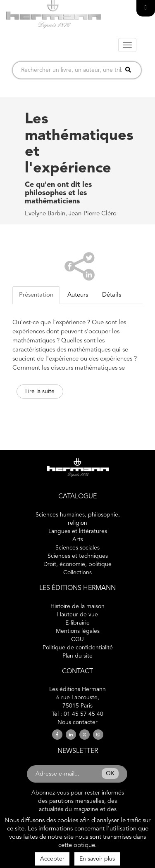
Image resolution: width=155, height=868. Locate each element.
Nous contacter (77, 722)
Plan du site (77, 656)
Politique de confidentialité (78, 648)
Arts (78, 540)
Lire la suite (40, 392)
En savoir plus (97, 859)
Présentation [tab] (36, 295)
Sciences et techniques (78, 556)
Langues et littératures (78, 531)
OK (110, 774)
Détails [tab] (112, 295)
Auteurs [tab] (78, 295)
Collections (77, 573)
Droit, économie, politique (77, 564)
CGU (77, 639)
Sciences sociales (77, 548)
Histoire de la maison (77, 606)
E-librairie (77, 623)
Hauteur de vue (77, 615)
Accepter (52, 859)
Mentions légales (78, 631)
